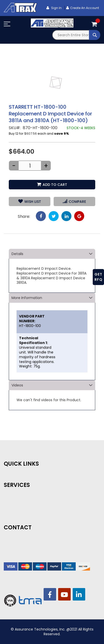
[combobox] (76, 35)
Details (17, 254)
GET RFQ (98, 277)
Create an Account (85, 8)
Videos (17, 385)
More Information (27, 298)
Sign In (56, 8)
